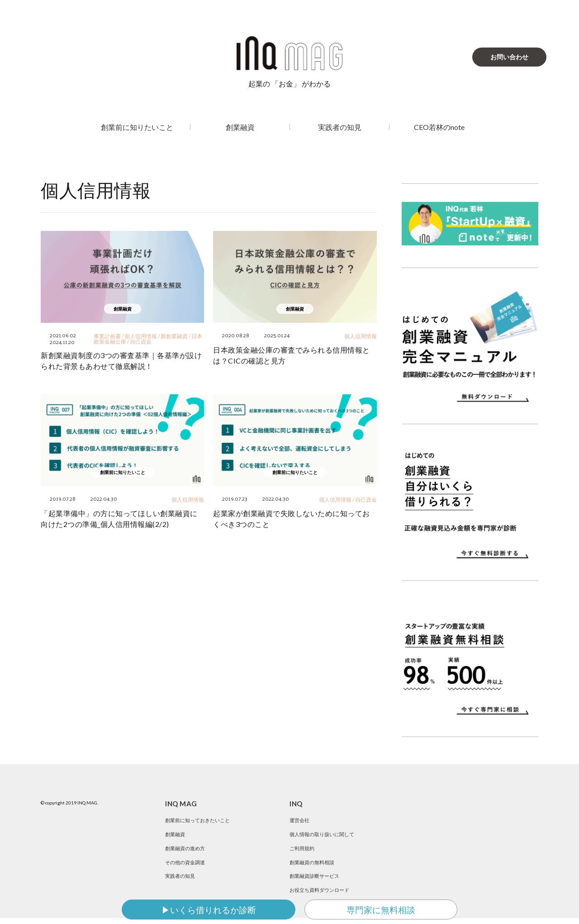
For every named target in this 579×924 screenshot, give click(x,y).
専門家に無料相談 (381, 910)
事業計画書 (107, 336)
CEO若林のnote (439, 127)
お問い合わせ (509, 57)
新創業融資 (174, 336)
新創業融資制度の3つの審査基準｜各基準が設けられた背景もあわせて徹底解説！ (121, 361)
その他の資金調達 (187, 865)
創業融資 (240, 127)
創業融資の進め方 (187, 850)
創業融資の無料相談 (314, 865)
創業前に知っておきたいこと (200, 820)
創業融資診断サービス (317, 880)
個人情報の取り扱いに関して (325, 835)
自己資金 (141, 342)
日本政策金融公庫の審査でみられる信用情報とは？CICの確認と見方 (292, 355)
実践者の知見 (340, 127)
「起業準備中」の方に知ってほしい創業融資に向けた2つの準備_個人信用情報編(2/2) (119, 519)
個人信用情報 (141, 336)
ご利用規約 (303, 850)
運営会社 (300, 820)
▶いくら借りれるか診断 (209, 910)
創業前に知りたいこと (137, 127)
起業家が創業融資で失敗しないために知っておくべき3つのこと (292, 519)
